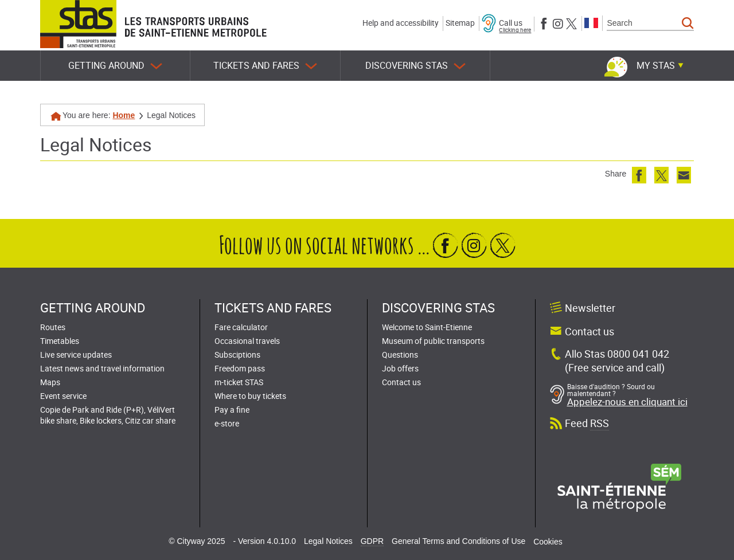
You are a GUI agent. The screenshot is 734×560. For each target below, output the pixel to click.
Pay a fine (232, 410)
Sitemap (460, 23)
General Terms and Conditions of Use (458, 541)
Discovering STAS (415, 66)
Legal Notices (328, 541)
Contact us (401, 382)
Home (124, 115)
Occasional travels (247, 341)
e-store (227, 423)
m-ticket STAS (239, 382)
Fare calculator (241, 327)
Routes (53, 327)
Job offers (400, 368)
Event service (63, 396)
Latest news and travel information (102, 368)
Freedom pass (240, 368)
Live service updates (76, 355)
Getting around (115, 66)
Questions (400, 355)
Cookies (548, 542)
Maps (50, 382)
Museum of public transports (433, 341)
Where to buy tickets (250, 396)
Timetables (60, 341)
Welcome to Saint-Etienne (427, 327)
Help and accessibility (401, 23)
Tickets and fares (265, 66)
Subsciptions (237, 355)
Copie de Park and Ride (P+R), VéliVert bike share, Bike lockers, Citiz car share (108, 415)
